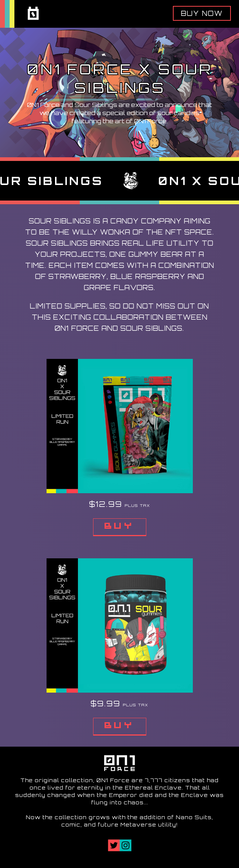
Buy (120, 527)
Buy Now (202, 13)
